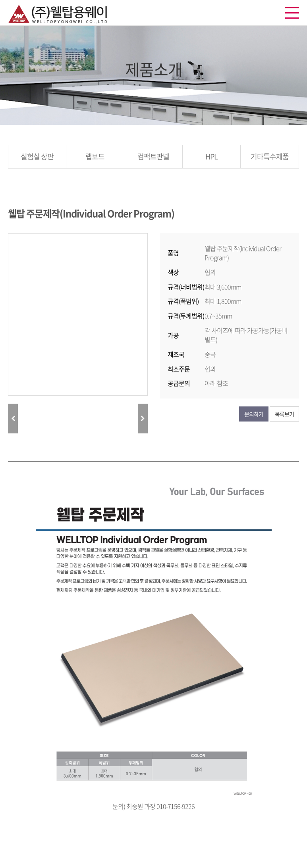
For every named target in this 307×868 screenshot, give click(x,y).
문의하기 (254, 414)
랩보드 (95, 156)
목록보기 (284, 414)
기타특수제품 (270, 156)
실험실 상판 (37, 156)
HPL (211, 156)
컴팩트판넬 (153, 156)
